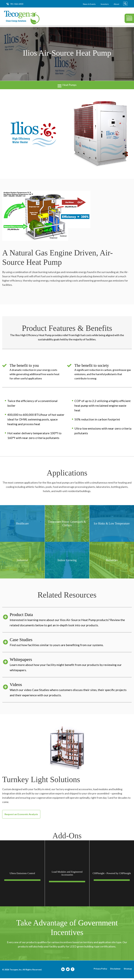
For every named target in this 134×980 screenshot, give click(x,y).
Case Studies (71, 644)
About (116, 4)
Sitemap (128, 970)
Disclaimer (115, 970)
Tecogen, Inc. (16, 971)
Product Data (71, 622)
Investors (105, 4)
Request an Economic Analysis (21, 816)
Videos (71, 692)
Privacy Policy (100, 970)
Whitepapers (71, 667)
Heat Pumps (67, 86)
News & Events (89, 4)
